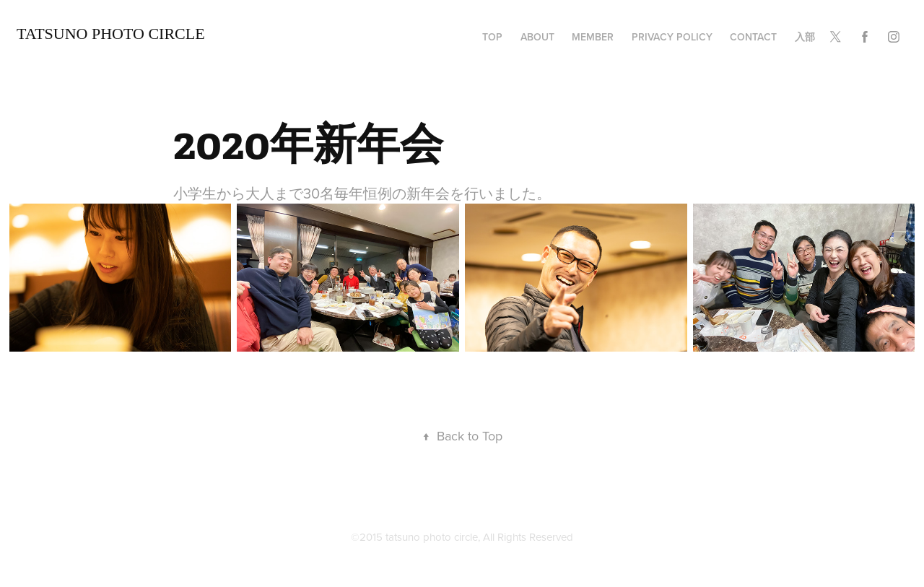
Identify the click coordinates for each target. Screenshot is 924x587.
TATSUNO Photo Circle (111, 34)
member (593, 37)
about (537, 37)
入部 (805, 37)
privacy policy (672, 37)
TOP (492, 37)
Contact (753, 37)
